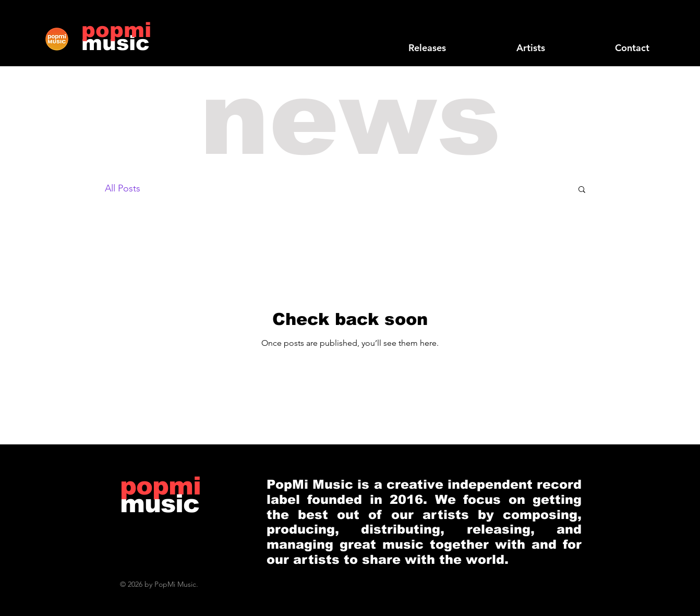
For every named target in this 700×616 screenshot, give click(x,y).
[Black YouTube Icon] (641, 28)
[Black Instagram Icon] (658, 28)
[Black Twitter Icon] (624, 28)
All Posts (123, 188)
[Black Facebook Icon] (608, 28)
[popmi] (116, 30)
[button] (582, 190)
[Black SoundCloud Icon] (591, 28)
